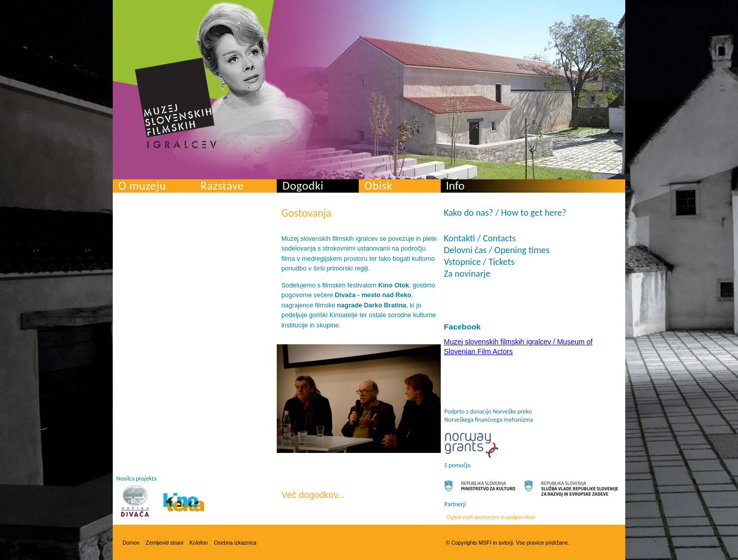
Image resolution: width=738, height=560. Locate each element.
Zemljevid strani (165, 543)
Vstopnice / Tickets (479, 262)
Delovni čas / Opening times (497, 250)
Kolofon (199, 543)
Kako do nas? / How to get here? (505, 213)
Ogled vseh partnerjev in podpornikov (491, 517)
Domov (131, 543)
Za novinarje (467, 274)
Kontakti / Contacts (480, 238)
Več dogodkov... (313, 495)
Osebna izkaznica (235, 543)
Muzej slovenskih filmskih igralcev (176, 103)
